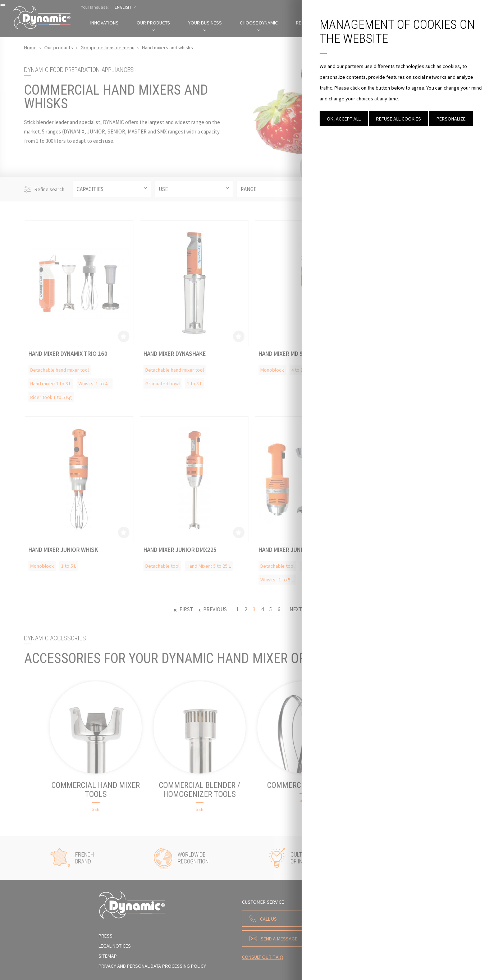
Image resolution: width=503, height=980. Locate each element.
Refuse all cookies (399, 119)
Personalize (451, 119)
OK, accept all (344, 119)
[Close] (3, 5)
